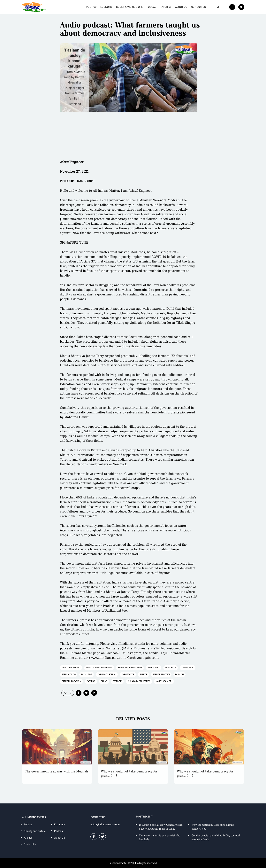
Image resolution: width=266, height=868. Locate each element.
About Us (181, 7)
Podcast (152, 7)
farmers (179, 674)
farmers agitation (71, 681)
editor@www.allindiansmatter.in (102, 658)
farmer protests (161, 674)
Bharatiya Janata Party (130, 668)
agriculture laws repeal (99, 668)
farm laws (87, 674)
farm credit (188, 668)
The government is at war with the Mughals (57, 771)
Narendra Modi (164, 681)
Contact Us (199, 7)
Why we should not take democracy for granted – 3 (129, 774)
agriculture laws (71, 668)
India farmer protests (139, 681)
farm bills (171, 668)
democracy (154, 668)
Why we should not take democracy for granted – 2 (205, 774)
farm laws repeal (107, 674)
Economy (106, 7)
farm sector (128, 674)
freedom (117, 681)
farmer (144, 674)
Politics (91, 7)
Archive (166, 7)
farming (91, 681)
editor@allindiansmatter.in (105, 824)
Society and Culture (129, 7)
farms (104, 681)
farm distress (69, 674)
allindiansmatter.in (131, 644)
